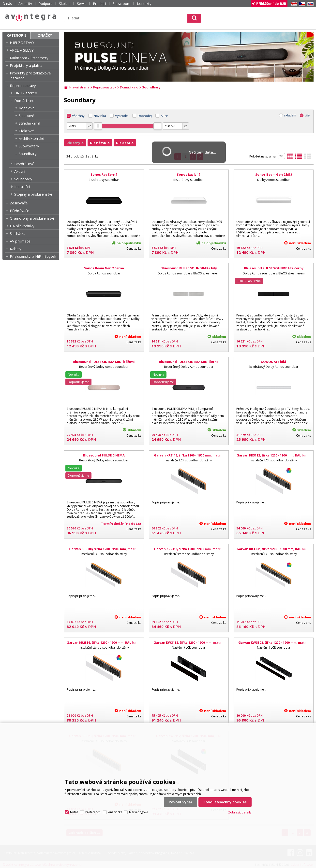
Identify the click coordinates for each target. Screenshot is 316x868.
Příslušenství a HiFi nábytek (33, 256)
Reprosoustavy (23, 85)
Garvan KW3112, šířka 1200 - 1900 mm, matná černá (189, 645)
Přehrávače (20, 211)
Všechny (78, 116)
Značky (45, 35)
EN (293, 4)
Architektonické (31, 138)
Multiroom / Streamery (29, 58)
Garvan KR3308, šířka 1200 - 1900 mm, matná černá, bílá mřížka (104, 551)
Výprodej (122, 116)
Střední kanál (29, 123)
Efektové (26, 131)
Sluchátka (18, 233)
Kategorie (16, 35)
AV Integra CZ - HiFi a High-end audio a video (31, 17)
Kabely (16, 249)
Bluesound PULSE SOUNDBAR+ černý (274, 268)
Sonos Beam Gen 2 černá (104, 268)
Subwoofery (29, 146)
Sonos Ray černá (104, 174)
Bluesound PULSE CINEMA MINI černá (189, 362)
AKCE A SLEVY (22, 50)
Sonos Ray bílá (189, 174)
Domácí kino (24, 100)
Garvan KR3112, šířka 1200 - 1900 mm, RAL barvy (274, 455)
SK (310, 4)
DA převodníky (22, 226)
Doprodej (145, 116)
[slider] (98, 126)
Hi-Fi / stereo (26, 93)
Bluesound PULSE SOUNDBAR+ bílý (189, 268)
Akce (164, 116)
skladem (290, 115)
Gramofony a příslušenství (32, 218)
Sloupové (26, 115)
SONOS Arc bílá (274, 362)
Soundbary (28, 154)
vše (307, 115)
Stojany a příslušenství (33, 194)
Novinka (100, 116)
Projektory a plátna (26, 65)
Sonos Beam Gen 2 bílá (274, 174)
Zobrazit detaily (240, 812)
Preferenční (93, 812)
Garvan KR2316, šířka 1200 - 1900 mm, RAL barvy (104, 642)
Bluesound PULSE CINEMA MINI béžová (104, 362)
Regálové (27, 108)
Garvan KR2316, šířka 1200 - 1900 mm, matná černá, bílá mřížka (189, 551)
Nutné (74, 812)
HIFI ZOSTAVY (22, 43)
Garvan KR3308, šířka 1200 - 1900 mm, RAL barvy (274, 549)
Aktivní (20, 171)
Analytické (115, 812)
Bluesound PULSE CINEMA (104, 455)
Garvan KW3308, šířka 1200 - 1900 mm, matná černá (274, 645)
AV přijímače (20, 241)
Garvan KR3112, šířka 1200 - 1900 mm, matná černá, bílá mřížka (189, 457)
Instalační (22, 186)
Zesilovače (19, 203)
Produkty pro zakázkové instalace (30, 75)
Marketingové (139, 812)
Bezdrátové (24, 164)
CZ (301, 4)
